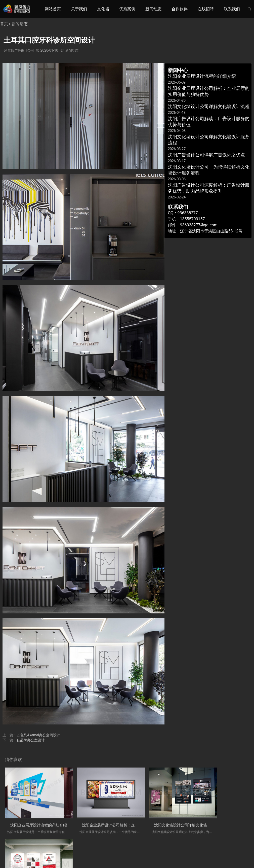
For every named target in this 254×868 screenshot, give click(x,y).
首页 (4, 24)
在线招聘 (206, 9)
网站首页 (53, 9)
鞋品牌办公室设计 (31, 740)
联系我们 (232, 9)
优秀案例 (127, 9)
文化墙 (103, 9)
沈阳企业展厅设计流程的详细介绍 (39, 818)
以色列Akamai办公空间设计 (38, 735)
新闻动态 (153, 9)
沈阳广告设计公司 (22, 50)
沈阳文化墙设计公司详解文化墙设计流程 (170, 818)
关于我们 (79, 9)
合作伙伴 (180, 9)
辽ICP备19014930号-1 (167, 846)
